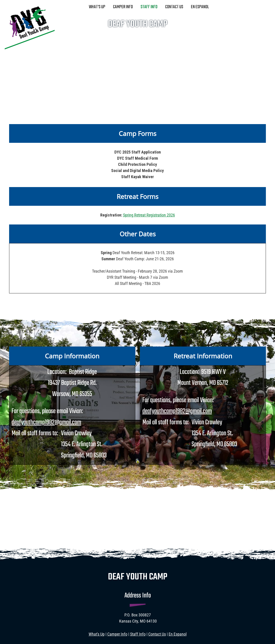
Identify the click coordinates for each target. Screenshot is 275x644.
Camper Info (117, 634)
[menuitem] (97, 7)
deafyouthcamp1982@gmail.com (46, 422)
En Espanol (178, 634)
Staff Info (138, 634)
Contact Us (157, 634)
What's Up (97, 634)
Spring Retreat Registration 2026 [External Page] (149, 215)
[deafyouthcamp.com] (30, 26)
